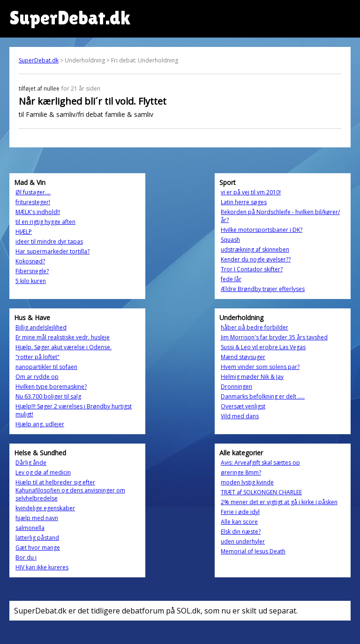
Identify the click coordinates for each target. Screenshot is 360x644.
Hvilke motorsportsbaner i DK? (262, 230)
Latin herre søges (244, 202)
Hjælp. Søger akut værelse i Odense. (64, 347)
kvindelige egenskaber (45, 508)
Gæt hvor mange (38, 548)
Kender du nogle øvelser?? (256, 259)
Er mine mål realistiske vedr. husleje (63, 337)
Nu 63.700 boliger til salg (48, 396)
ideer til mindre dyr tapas (49, 241)
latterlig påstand (37, 538)
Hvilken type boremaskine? (51, 387)
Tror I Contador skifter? (252, 269)
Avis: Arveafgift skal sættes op (260, 463)
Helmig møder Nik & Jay (252, 377)
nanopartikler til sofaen (46, 367)
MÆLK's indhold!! (38, 212)
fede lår (231, 279)
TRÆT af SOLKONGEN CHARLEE (261, 492)
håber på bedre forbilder (255, 327)
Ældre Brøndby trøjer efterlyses (263, 289)
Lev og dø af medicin (43, 472)
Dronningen (236, 387)
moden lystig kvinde (247, 482)
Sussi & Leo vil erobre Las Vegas (263, 347)
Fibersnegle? (32, 271)
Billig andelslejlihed (41, 327)
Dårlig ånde (31, 463)
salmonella (30, 528)
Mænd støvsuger (243, 357)
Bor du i (26, 557)
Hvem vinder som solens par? (260, 367)
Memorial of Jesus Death (253, 551)
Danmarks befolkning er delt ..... (263, 396)
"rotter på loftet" (37, 357)
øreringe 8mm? (241, 472)
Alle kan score (239, 522)
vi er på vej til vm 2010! (251, 192)
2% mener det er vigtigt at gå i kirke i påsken (279, 502)
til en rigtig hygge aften (45, 222)
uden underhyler (243, 541)
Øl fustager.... (33, 192)
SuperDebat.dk (39, 60)
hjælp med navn (37, 518)
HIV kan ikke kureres (42, 567)
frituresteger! (33, 202)
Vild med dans (240, 416)
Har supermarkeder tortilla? (52, 251)
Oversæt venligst (243, 406)
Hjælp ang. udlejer (40, 424)
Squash (230, 240)
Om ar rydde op (37, 377)
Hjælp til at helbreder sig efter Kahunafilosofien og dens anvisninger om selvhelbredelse (70, 490)
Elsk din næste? (241, 532)
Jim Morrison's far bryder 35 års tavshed (274, 337)
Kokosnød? (30, 261)
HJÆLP (24, 232)
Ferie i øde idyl (240, 512)
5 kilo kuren (31, 281)
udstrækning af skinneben (255, 249)
